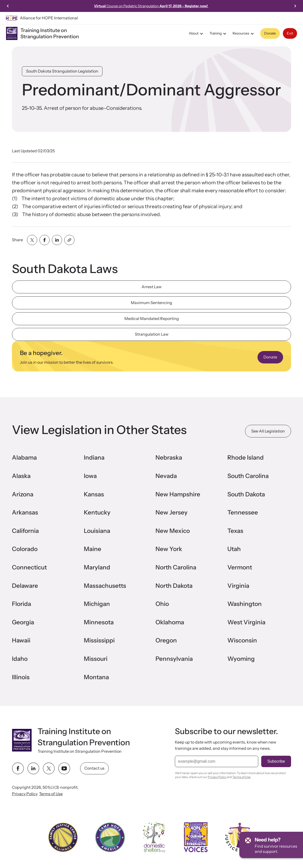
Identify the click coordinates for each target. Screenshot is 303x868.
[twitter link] (49, 768)
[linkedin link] (33, 768)
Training (219, 34)
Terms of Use (51, 794)
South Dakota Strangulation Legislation (62, 71)
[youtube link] (64, 768)
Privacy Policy (25, 794)
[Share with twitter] (32, 240)
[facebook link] (18, 768)
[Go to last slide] (8, 6)
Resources (244, 34)
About (197, 34)
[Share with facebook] (45, 240)
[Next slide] (295, 6)
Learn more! (202, 6)
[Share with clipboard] (69, 240)
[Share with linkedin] (57, 240)
